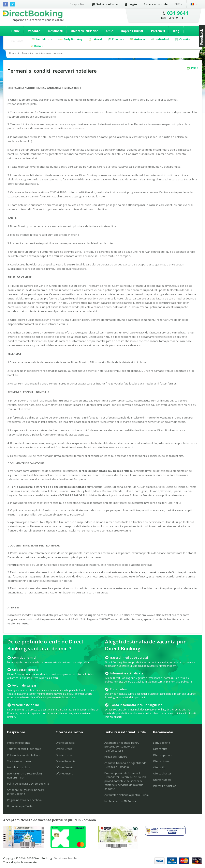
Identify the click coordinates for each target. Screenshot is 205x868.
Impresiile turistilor (164, 786)
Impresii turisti (132, 31)
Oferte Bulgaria (65, 743)
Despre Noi (77, 4)
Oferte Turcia (64, 755)
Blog (176, 31)
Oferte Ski (159, 767)
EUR (177, 4)
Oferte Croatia (65, 767)
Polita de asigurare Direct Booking (28, 784)
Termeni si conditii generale (24, 749)
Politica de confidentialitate (24, 755)
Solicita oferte (105, 4)
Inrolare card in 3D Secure (120, 801)
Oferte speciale (163, 755)
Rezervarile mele (156, 4)
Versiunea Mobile (65, 858)
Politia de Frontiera (116, 757)
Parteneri (158, 31)
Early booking (161, 743)
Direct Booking (33, 14)
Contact (17, 41)
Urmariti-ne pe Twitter (20, 806)
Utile (110, 31)
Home (16, 31)
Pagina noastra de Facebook (25, 800)
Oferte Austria (64, 773)
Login (131, 4)
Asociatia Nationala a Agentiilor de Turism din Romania (125, 765)
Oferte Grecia (64, 749)
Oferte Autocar (162, 780)
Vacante (34, 31)
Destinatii (55, 31)
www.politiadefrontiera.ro (172, 495)
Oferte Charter (162, 773)
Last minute (160, 749)
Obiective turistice (84, 31)
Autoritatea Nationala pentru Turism (127, 795)
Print (192, 68)
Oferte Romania (66, 761)
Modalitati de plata (19, 767)
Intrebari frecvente (19, 743)
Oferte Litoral (161, 761)
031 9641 (178, 13)
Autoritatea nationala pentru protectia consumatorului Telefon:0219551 (122, 747)
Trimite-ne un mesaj (19, 761)
